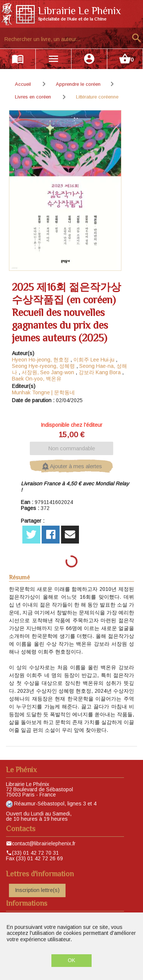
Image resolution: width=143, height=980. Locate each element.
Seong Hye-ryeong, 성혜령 (43, 366)
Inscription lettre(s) (37, 890)
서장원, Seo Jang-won (48, 372)
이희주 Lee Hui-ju (94, 360)
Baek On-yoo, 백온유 (37, 379)
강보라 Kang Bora (100, 372)
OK (71, 960)
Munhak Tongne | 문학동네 (43, 392)
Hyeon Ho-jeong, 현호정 (40, 360)
